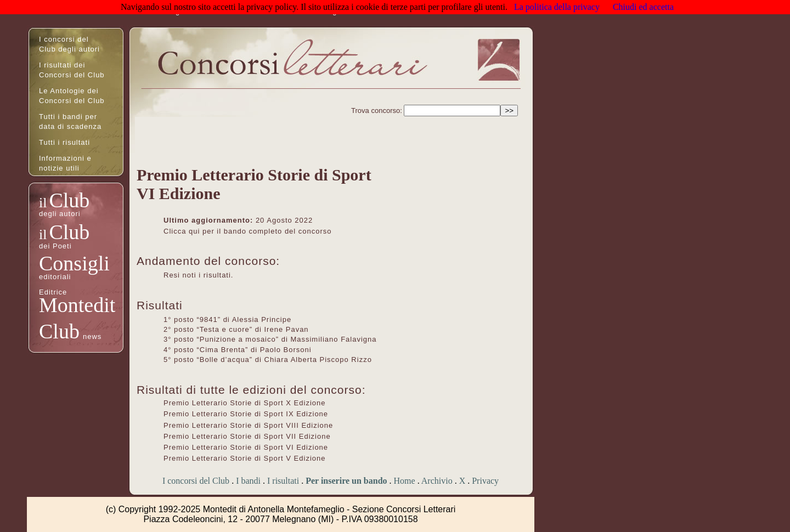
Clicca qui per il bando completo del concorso (248, 231)
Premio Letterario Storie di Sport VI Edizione (246, 447)
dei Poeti (55, 246)
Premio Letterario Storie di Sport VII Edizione (247, 436)
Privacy (485, 481)
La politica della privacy (557, 7)
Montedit (77, 305)
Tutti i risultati (64, 142)
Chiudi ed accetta (643, 7)
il (43, 203)
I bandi (248, 481)
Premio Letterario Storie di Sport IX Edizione (246, 414)
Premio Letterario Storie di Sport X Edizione (244, 403)
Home (405, 481)
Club (69, 200)
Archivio (437, 481)
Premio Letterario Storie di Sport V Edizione (244, 458)
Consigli (74, 263)
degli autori (60, 214)
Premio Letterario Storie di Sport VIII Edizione (248, 425)
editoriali (55, 277)
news (92, 336)
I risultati (283, 481)
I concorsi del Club (196, 481)
